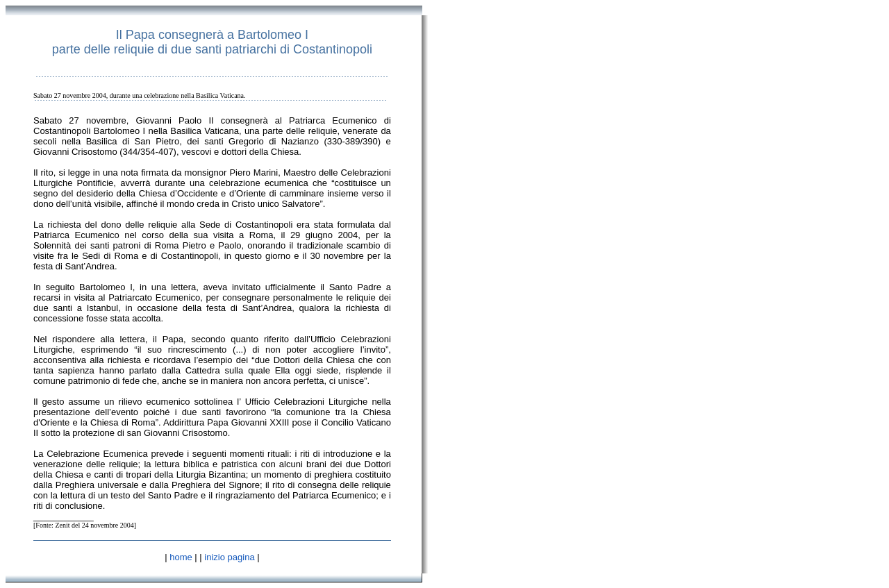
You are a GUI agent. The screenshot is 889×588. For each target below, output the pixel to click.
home (181, 557)
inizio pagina (229, 557)
